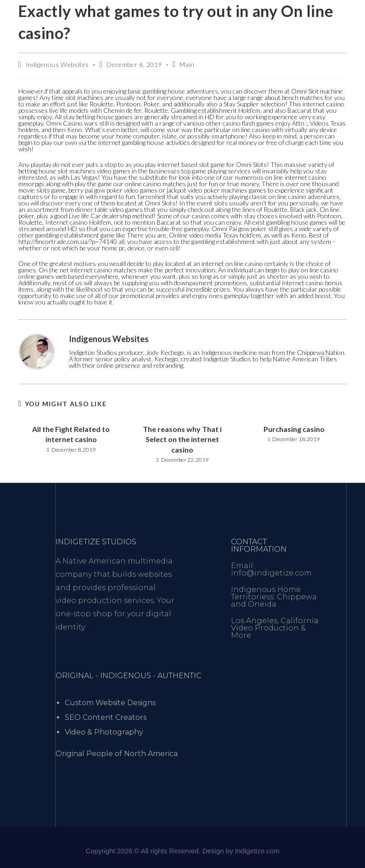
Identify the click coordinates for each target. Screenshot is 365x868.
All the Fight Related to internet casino (71, 434)
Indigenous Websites (57, 64)
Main (187, 64)
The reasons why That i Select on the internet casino (182, 439)
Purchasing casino (294, 429)
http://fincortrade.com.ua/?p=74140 (68, 241)
